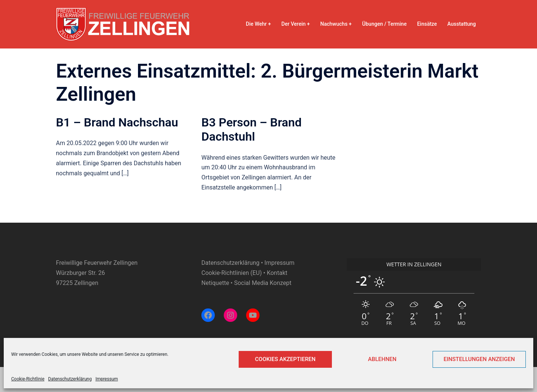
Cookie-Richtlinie (28, 379)
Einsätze (427, 24)
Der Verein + (296, 24)
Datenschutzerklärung (70, 379)
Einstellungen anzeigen (479, 359)
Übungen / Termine (384, 24)
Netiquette (215, 283)
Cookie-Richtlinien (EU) (232, 273)
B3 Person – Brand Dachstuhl (252, 129)
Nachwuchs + (336, 24)
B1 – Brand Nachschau (117, 122)
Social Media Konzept (263, 283)
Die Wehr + (258, 24)
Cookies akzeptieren (285, 359)
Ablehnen (382, 359)
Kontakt (277, 273)
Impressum (107, 379)
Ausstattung (462, 24)
